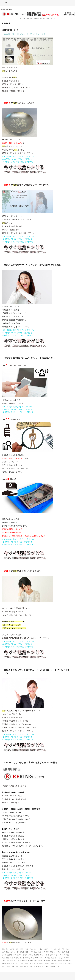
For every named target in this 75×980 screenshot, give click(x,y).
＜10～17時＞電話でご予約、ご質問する (18, 157)
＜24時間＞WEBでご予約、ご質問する (17, 159)
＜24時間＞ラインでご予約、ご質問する (18, 162)
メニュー (6, 3)
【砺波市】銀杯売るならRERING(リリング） (24, 34)
